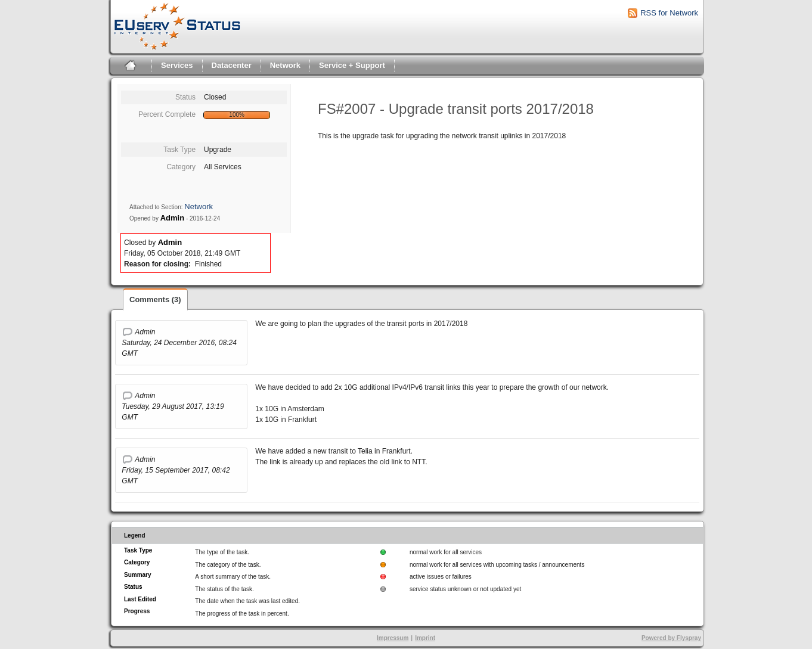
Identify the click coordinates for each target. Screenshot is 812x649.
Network (285, 65)
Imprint (425, 638)
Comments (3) (155, 299)
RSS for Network (669, 13)
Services (177, 65)
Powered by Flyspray (671, 638)
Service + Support (352, 65)
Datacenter (232, 65)
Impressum (393, 638)
